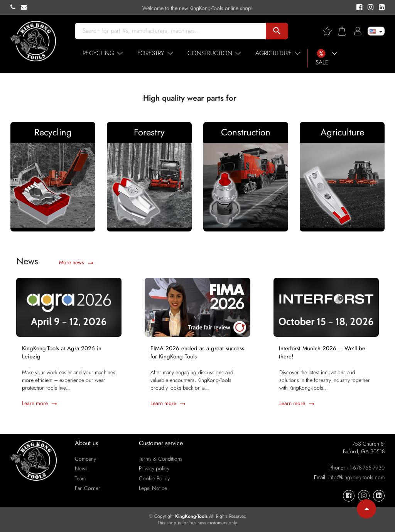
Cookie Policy (154, 478)
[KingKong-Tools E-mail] (26, 7)
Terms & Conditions (161, 459)
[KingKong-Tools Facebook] (358, 8)
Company (85, 459)
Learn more (40, 404)
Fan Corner (88, 488)
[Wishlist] (330, 31)
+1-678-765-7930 (365, 468)
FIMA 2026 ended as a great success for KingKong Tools (197, 353)
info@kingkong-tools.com (356, 477)
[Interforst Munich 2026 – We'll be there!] (326, 307)
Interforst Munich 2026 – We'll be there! (322, 353)
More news (76, 262)
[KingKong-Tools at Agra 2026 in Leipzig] (69, 307)
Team (80, 478)
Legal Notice (153, 488)
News (81, 468)
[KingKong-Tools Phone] (16, 7)
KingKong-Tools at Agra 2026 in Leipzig (62, 353)
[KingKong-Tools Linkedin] (380, 8)
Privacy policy (154, 468)
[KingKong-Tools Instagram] (369, 8)
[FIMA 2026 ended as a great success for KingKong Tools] (197, 307)
